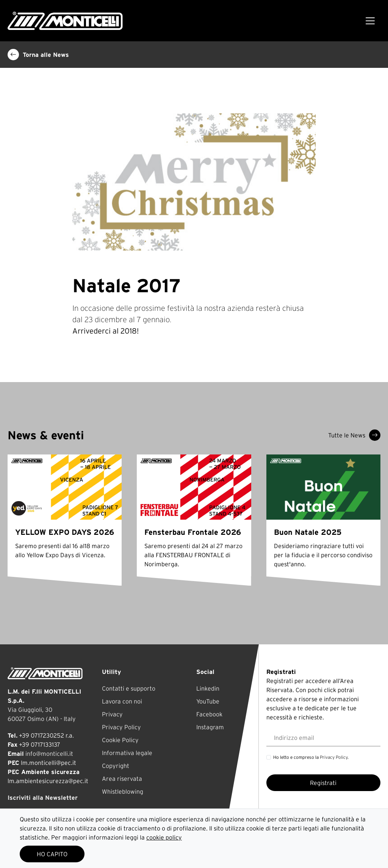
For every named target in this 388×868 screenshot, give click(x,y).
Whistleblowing (123, 791)
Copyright (116, 766)
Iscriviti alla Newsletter (43, 797)
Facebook (209, 714)
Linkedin (208, 688)
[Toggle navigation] (370, 21)
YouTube (208, 701)
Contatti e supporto (129, 688)
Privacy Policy (121, 727)
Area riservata (122, 779)
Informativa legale (127, 753)
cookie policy (164, 837)
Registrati (323, 783)
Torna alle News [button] (38, 55)
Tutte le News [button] (354, 435)
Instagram (210, 727)
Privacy (112, 714)
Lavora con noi (122, 701)
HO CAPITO (52, 854)
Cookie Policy (120, 740)
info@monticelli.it (49, 754)
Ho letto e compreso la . (311, 757)
